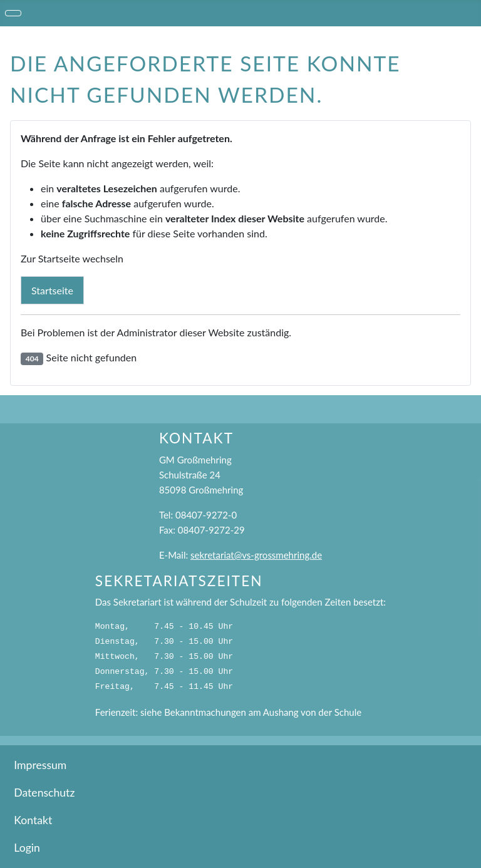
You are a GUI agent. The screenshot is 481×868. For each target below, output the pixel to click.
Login (27, 848)
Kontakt (33, 820)
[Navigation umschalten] (13, 13)
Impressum (40, 765)
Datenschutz (44, 793)
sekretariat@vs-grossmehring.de (256, 555)
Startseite (52, 290)
